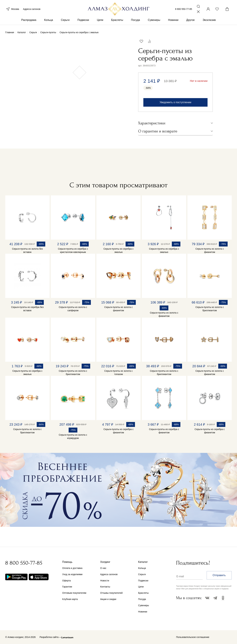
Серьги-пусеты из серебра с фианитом (119, 431)
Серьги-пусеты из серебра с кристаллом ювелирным (73, 250)
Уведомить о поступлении (175, 102)
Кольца (49, 21)
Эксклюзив (209, 21)
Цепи (100, 21)
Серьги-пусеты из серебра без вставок (27, 309)
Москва (12, 10)
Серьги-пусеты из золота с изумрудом (73, 436)
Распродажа (29, 21)
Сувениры (154, 21)
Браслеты (117, 21)
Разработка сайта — (50, 637)
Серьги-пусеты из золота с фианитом (210, 250)
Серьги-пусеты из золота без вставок (27, 250)
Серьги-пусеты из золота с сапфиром (73, 309)
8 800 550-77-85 (184, 10)
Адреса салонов (32, 10)
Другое (191, 21)
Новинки (173, 21)
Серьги (65, 21)
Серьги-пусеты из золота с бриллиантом (210, 309)
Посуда (135, 21)
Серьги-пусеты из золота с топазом (118, 373)
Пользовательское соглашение (193, 637)
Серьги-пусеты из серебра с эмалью (119, 250)
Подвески (83, 21)
